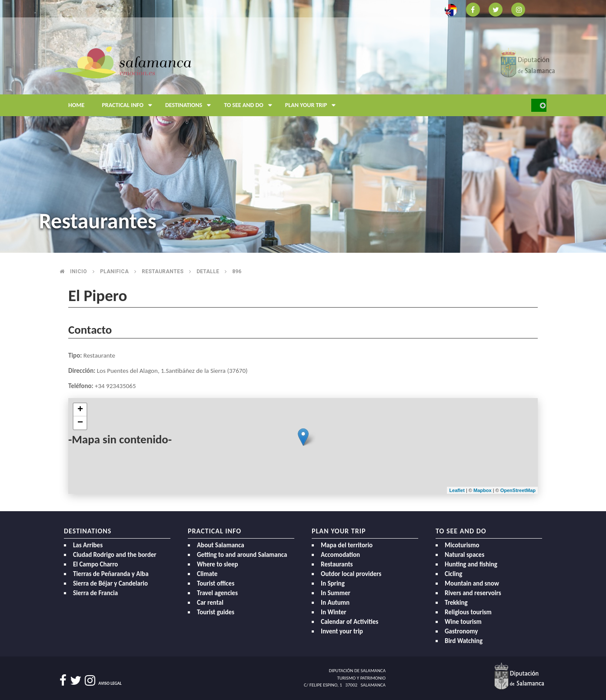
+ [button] (80, 410)
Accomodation (340, 555)
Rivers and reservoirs (473, 593)
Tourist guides (216, 612)
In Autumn (335, 603)
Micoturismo (462, 545)
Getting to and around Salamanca (242, 555)
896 (237, 271)
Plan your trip (313, 105)
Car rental (210, 603)
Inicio (78, 271)
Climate (207, 574)
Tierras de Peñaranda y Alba (111, 574)
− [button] (80, 423)
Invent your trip (342, 631)
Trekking (456, 603)
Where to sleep (218, 564)
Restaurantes (163, 271)
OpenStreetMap (518, 490)
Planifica (114, 271)
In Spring (333, 583)
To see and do (250, 105)
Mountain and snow (472, 583)
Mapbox (483, 490)
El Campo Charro (95, 564)
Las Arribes (88, 545)
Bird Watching (464, 641)
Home (76, 105)
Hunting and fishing (471, 564)
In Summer (336, 593)
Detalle (208, 271)
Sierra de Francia (95, 593)
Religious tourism (468, 612)
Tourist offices (216, 583)
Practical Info (129, 105)
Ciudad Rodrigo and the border (115, 555)
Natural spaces (464, 555)
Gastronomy (461, 631)
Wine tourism (463, 622)
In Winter (334, 612)
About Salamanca (221, 545)
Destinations (190, 105)
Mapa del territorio (347, 545)
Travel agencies (217, 593)
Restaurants (337, 564)
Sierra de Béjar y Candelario (110, 583)
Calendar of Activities (350, 622)
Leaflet (457, 490)
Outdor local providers (351, 574)
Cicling (453, 574)
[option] (303, 126)
